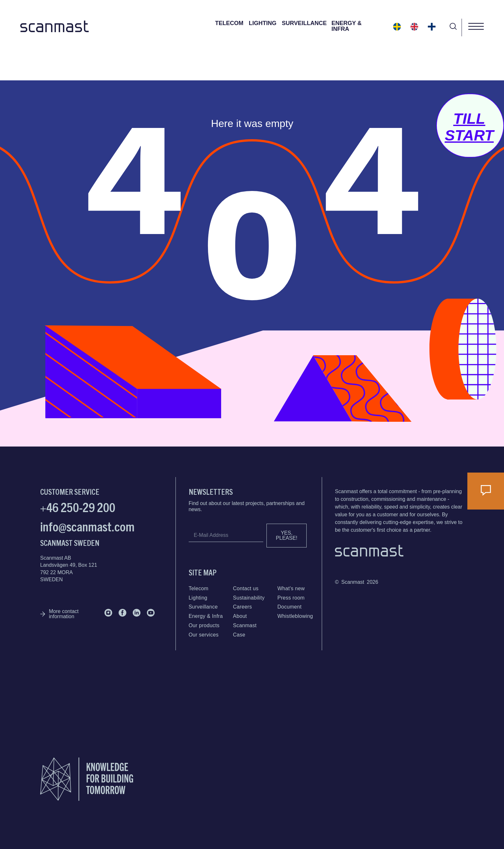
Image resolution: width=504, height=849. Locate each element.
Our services (204, 635)
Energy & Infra (346, 26)
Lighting (263, 23)
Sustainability (249, 598)
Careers (243, 607)
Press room (291, 598)
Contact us (246, 588)
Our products (204, 625)
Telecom (229, 23)
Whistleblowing (295, 616)
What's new (291, 588)
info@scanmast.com (87, 526)
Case (239, 635)
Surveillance (304, 23)
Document (289, 607)
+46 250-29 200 (78, 507)
